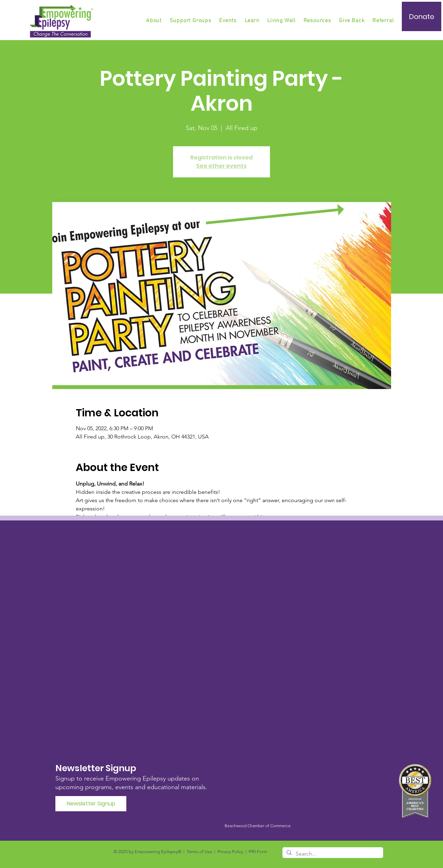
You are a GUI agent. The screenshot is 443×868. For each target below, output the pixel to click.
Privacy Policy (230, 852)
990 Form (258, 852)
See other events (221, 166)
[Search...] (332, 854)
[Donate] (422, 16)
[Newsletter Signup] (91, 804)
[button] (191, 21)
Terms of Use (199, 852)
